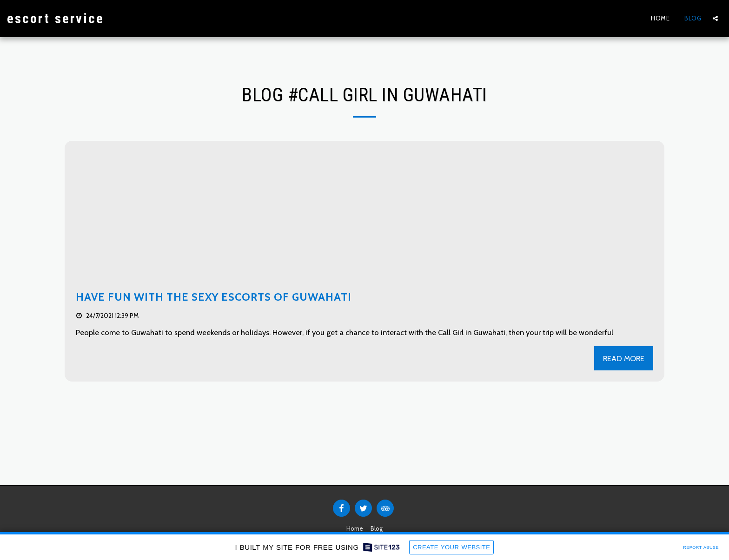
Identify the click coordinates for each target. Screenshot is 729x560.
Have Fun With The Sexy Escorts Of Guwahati (214, 297)
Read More (624, 358)
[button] (715, 18)
